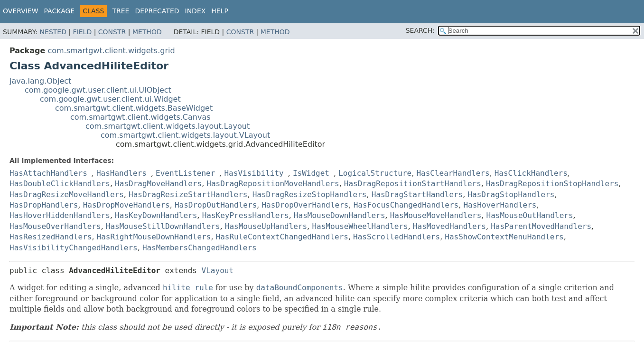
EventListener (185, 173)
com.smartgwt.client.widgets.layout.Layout (168, 126)
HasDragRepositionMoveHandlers (273, 184)
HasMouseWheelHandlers (360, 226)
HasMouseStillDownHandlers (163, 226)
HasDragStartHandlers (417, 195)
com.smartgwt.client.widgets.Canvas (140, 117)
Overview (21, 11)
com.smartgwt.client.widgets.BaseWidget (134, 108)
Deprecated (157, 11)
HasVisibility (254, 173)
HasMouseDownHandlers (340, 215)
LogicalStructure (375, 173)
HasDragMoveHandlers (158, 184)
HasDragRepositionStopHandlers (552, 184)
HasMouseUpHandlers (266, 226)
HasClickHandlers (531, 173)
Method (147, 32)
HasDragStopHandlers (511, 195)
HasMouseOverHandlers (55, 226)
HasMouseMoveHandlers (436, 215)
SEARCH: (420, 30)
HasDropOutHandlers (216, 205)
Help (220, 11)
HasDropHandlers (44, 205)
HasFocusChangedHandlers (406, 205)
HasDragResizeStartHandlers (188, 195)
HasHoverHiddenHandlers (60, 215)
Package (60, 11)
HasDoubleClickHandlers (60, 184)
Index (196, 11)
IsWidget (311, 173)
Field (83, 32)
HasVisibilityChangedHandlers (74, 248)
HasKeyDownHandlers (156, 215)
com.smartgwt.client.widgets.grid (111, 51)
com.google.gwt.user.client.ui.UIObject (98, 90)
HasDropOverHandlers (305, 205)
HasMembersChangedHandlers (200, 248)
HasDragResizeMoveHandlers (67, 195)
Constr (112, 32)
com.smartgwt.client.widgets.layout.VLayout (185, 135)
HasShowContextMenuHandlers (504, 237)
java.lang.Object (40, 81)
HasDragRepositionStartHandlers (413, 184)
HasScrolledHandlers (397, 237)
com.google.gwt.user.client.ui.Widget (110, 99)
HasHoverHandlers (500, 205)
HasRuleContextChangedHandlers (282, 237)
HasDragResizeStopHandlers (310, 195)
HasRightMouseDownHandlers (154, 237)
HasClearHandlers (453, 173)
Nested (53, 32)
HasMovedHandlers (449, 226)
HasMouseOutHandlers (530, 215)
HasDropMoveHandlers (126, 205)
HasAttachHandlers (48, 173)
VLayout (218, 271)
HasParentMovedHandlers (541, 226)
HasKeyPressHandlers (246, 215)
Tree (121, 11)
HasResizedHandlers (51, 237)
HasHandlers (121, 173)
